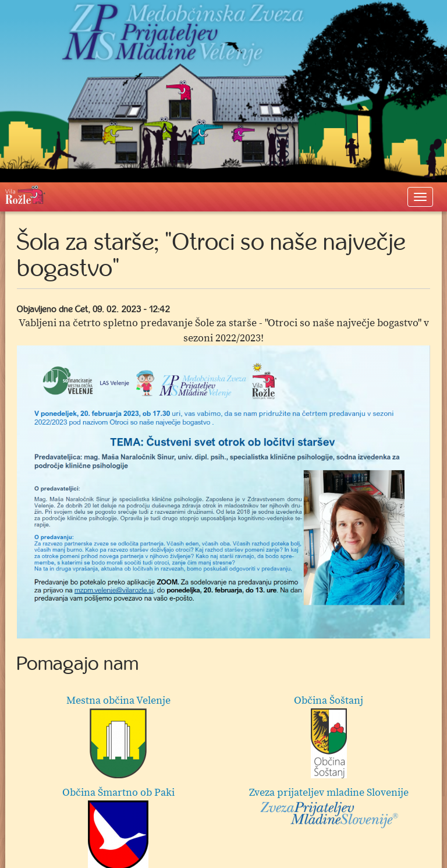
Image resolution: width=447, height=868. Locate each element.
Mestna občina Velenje (118, 736)
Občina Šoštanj (329, 736)
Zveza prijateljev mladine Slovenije (329, 807)
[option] (223, 492)
